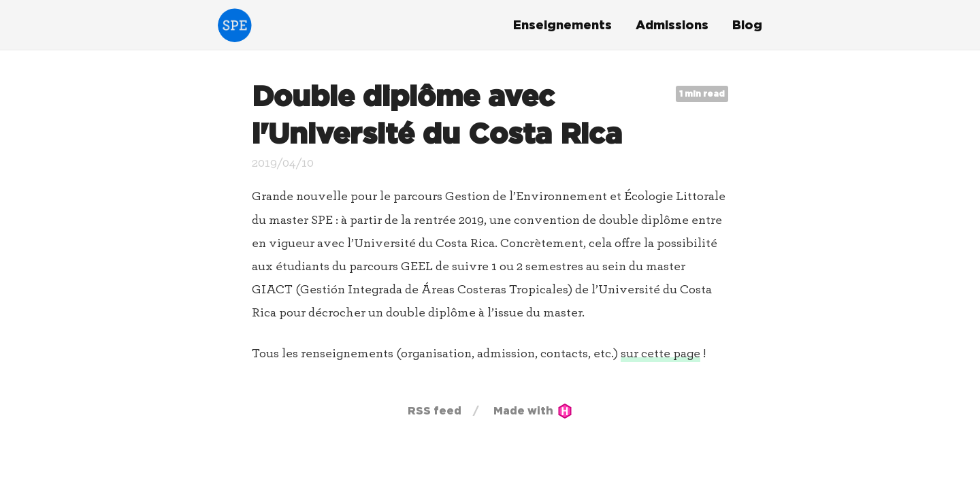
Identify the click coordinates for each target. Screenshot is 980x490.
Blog (747, 25)
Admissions (672, 25)
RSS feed (435, 410)
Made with (533, 410)
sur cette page (660, 354)
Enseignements (562, 25)
